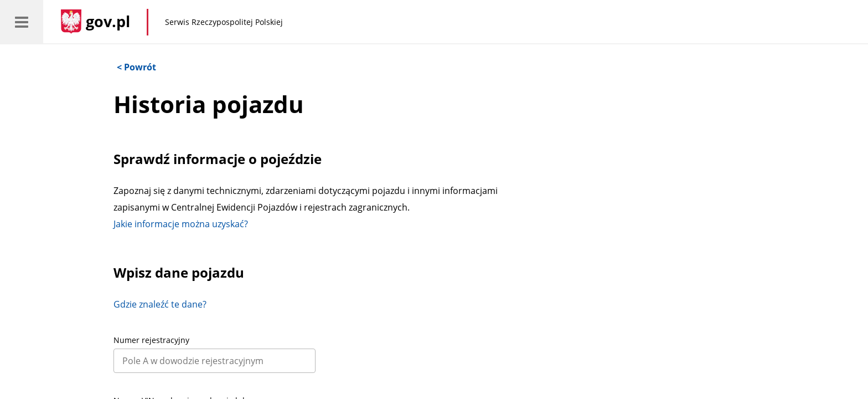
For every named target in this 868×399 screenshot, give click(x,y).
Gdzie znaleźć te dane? (160, 304)
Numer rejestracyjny (151, 340)
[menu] (22, 22)
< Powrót (136, 67)
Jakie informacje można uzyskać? (181, 224)
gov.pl (108, 21)
